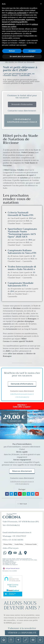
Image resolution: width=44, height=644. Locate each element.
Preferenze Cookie (31, 544)
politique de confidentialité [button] (17, 13)
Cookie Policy (19, 544)
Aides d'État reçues (11, 548)
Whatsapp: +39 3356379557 (14, 536)
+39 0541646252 (22, 397)
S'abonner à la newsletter (22, 628)
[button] (7, 494)
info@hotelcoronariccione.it (22, 394)
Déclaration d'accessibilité (10, 571)
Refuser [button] (12, 51)
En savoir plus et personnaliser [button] (22, 56)
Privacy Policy (8, 544)
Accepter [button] (32, 51)
